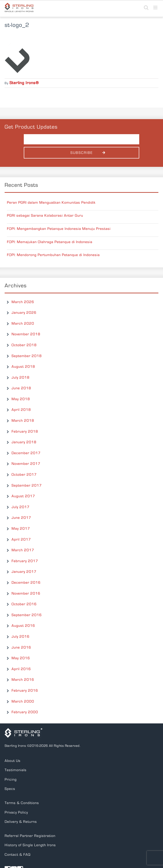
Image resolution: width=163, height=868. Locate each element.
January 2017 (24, 572)
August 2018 (23, 367)
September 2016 (27, 615)
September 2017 (27, 485)
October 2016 (24, 604)
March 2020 (23, 323)
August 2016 (23, 626)
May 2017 (21, 529)
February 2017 (25, 561)
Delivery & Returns (21, 822)
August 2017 (23, 496)
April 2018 (21, 410)
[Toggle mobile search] (146, 8)
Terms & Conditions (22, 803)
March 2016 (23, 680)
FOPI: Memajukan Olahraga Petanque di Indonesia (50, 242)
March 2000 (23, 701)
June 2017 (21, 518)
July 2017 (21, 507)
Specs (10, 789)
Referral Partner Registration (30, 836)
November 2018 (26, 334)
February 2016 (25, 691)
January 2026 (24, 313)
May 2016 (21, 658)
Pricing (11, 779)
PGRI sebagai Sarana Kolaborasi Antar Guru (45, 215)
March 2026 (23, 302)
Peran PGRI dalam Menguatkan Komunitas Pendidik (51, 203)
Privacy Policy (16, 812)
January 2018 (24, 442)
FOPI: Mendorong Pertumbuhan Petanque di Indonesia (53, 255)
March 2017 (23, 550)
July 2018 (21, 377)
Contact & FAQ (18, 855)
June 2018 (21, 388)
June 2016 (21, 647)
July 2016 (21, 637)
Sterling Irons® (24, 83)
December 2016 (26, 583)
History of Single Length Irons (30, 845)
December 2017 (26, 453)
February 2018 (25, 431)
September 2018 (27, 356)
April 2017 (21, 539)
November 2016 (26, 593)
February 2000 (25, 712)
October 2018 (24, 345)
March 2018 (23, 421)
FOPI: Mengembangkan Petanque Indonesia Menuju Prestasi (59, 229)
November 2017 (26, 464)
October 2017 (24, 475)
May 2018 (21, 399)
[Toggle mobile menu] (156, 8)
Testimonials (16, 770)
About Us (13, 761)
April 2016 (21, 669)
